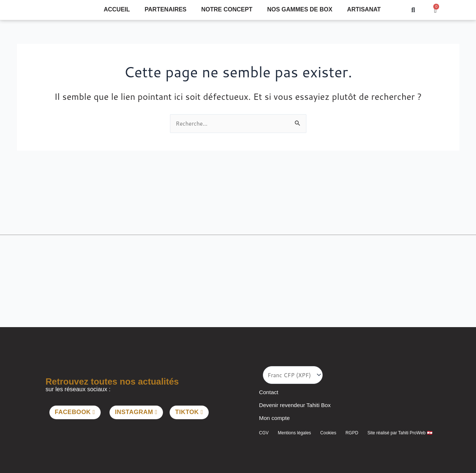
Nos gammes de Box (300, 9)
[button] (413, 10)
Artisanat (364, 9)
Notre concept (227, 9)
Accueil (117, 9)
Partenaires (166, 9)
